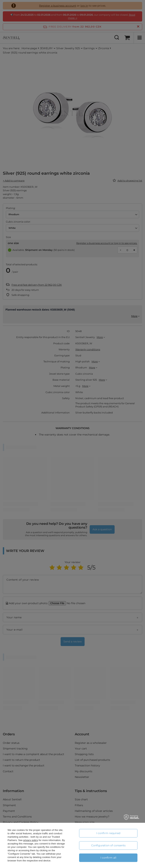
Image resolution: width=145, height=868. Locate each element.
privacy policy (31, 840)
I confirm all (108, 858)
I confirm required (108, 833)
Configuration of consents (108, 845)
